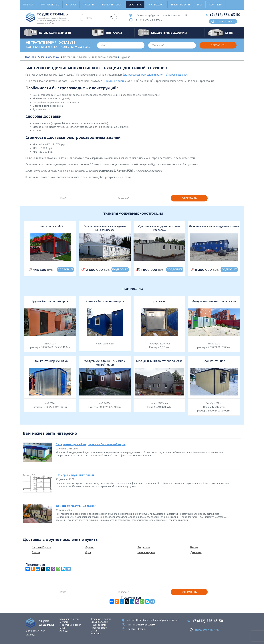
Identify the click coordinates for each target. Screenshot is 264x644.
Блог (200, 5)
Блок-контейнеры (69, 619)
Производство (50, 5)
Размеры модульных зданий (75, 475)
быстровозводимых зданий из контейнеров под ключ (155, 75)
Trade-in (89, 5)
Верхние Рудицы (42, 547)
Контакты (216, 5)
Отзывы (95, 631)
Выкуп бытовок (99, 622)
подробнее (66, 269)
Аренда (64, 631)
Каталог (71, 5)
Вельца (194, 547)
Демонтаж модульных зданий (76, 506)
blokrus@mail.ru (137, 629)
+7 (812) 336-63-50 (225, 15)
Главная (28, 5)
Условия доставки (49, 57)
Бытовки (64, 622)
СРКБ (62, 628)
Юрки (88, 552)
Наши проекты (180, 5)
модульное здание (115, 81)
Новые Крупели (146, 552)
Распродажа (156, 5)
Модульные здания (70, 625)
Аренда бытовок (111, 5)
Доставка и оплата (101, 619)
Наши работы (98, 625)
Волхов (36, 552)
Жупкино (90, 547)
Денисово (196, 552)
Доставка (135, 5)
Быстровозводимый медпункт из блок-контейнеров (91, 444)
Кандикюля (144, 547)
